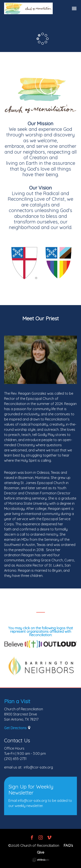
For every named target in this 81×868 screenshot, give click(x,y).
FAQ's (68, 846)
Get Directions (15, 728)
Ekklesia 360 (41, 860)
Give (40, 852)
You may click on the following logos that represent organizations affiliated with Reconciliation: (41, 631)
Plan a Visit (17, 701)
